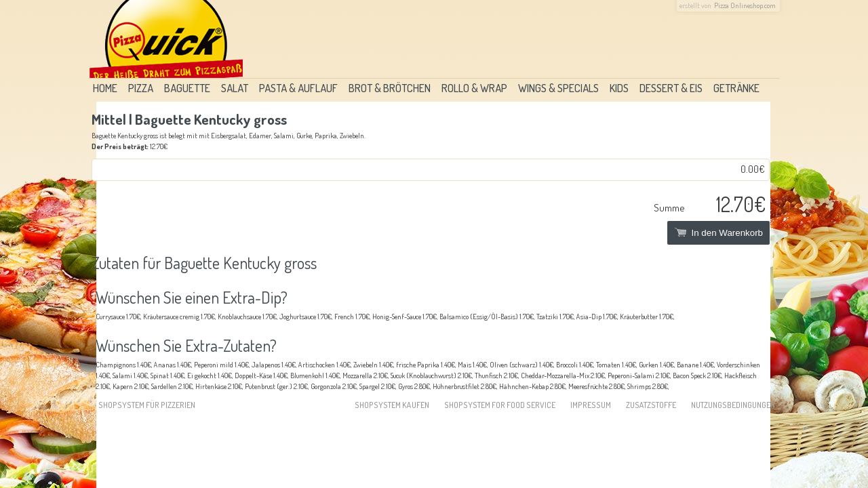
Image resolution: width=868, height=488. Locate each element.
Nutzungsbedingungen (733, 405)
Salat (235, 88)
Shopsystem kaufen (392, 405)
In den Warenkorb (718, 233)
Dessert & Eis (671, 88)
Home (105, 88)
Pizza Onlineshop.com (745, 5)
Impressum (591, 405)
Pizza (141, 88)
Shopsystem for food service (500, 405)
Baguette (187, 88)
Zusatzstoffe (651, 405)
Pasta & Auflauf (298, 88)
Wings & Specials (558, 88)
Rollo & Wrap (474, 88)
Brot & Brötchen (390, 88)
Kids (619, 88)
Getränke (736, 88)
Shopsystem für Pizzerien (147, 405)
